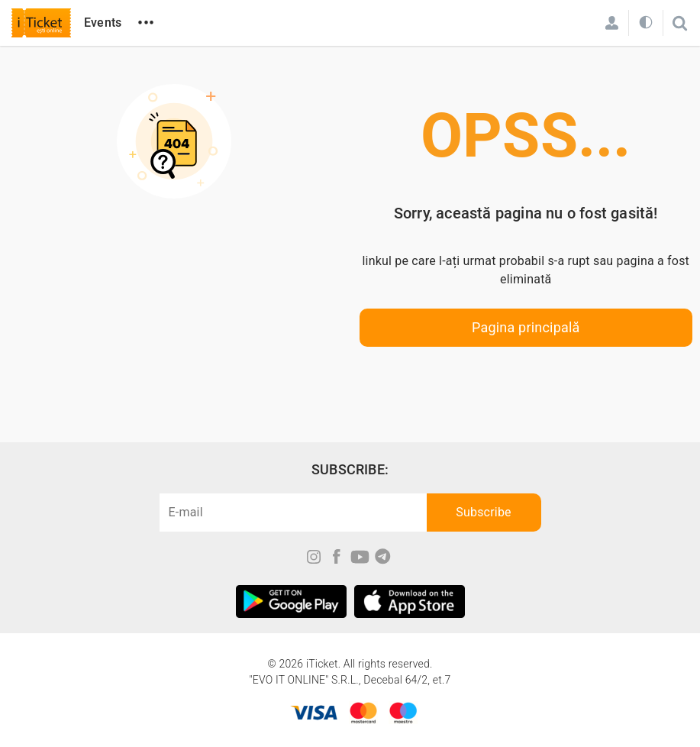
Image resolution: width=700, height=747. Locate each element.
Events (103, 23)
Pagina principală (526, 327)
